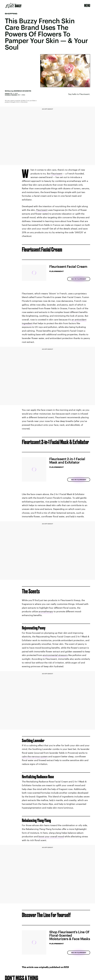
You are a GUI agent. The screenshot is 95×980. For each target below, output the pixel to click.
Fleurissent (57, 174)
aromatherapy (46, 611)
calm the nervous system (35, 756)
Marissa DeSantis (23, 91)
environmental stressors (55, 655)
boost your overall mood (51, 836)
